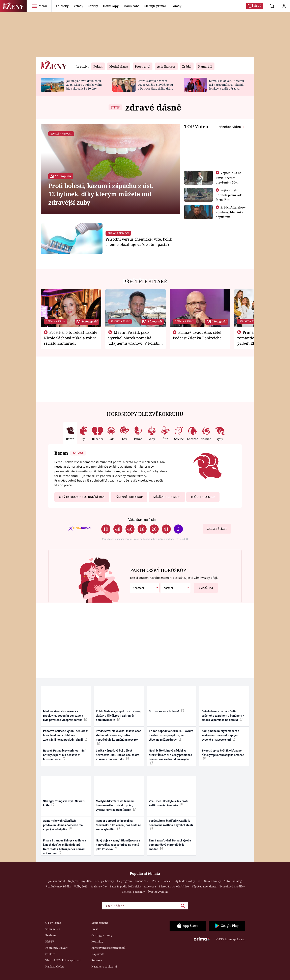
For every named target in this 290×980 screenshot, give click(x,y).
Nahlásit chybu (54, 966)
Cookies (50, 954)
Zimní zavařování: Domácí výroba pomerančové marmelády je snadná (170, 845)
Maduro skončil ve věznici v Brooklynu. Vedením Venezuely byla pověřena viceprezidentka (65, 716)
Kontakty (97, 941)
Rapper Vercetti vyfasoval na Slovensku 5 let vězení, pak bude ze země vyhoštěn (118, 825)
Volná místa (53, 929)
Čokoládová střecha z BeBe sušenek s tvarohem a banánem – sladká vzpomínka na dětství (223, 716)
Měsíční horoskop (167, 497)
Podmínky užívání (57, 948)
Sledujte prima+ (155, 6)
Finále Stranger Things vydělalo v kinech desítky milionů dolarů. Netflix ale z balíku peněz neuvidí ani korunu (65, 847)
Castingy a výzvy (102, 935)
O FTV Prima (53, 923)
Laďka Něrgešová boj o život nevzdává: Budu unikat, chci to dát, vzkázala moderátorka (118, 755)
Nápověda (98, 954)
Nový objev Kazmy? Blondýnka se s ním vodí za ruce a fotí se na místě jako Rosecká (118, 845)
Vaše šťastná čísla (142, 520)
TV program (124, 881)
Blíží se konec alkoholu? (166, 711)
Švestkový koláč (158, 892)
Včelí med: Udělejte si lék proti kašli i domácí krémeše (168, 803)
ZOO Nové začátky (209, 881)
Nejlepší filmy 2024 (80, 881)
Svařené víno (99, 886)
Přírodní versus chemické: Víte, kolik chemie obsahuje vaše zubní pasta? (139, 242)
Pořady (176, 6)
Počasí (167, 881)
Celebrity (62, 6)
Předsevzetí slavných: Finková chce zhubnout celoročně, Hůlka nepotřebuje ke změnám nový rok (119, 737)
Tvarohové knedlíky (232, 886)
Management (100, 923)
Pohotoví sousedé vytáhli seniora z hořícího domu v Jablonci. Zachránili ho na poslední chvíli (65, 735)
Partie (156, 881)
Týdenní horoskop (129, 497)
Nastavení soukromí (104, 966)
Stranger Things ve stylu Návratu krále (64, 803)
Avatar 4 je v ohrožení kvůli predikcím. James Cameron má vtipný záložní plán (63, 825)
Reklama (51, 935)
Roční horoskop (203, 497)
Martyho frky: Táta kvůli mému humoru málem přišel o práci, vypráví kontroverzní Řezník (116, 805)
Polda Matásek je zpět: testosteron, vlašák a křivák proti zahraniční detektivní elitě (119, 716)
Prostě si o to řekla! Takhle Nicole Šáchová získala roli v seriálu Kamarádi (71, 338)
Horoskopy (111, 6)
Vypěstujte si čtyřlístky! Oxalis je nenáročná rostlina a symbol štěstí (171, 825)
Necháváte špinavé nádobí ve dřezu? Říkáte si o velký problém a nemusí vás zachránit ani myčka (170, 757)
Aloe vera (150, 886)
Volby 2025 (81, 886)
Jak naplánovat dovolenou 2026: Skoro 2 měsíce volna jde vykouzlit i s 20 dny (84, 85)
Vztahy (78, 6)
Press (95, 929)
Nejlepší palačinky (134, 892)
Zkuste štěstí (217, 529)
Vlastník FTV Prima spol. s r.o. (64, 960)
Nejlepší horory (104, 881)
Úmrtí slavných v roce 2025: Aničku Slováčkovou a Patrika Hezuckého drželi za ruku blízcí (156, 86)
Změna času (142, 881)
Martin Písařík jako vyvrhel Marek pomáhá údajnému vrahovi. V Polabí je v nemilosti (134, 340)
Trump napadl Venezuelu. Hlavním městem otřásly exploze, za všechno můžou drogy (171, 735)
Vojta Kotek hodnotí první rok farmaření (229, 195)
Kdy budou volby (184, 881)
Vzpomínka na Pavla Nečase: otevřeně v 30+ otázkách (229, 180)
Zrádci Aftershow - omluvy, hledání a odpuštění (231, 212)
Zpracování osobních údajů (108, 948)
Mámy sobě (131, 6)
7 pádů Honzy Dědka (58, 886)
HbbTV (50, 941)
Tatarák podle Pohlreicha (125, 886)
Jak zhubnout (57, 881)
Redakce (97, 960)
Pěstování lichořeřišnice (174, 886)
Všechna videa (230, 127)
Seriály (93, 6)
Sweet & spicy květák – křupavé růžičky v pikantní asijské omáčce (223, 755)
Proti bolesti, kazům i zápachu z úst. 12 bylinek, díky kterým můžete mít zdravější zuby (101, 194)
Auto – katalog (233, 881)
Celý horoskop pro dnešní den (82, 497)
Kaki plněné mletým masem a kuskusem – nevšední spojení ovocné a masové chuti (220, 735)
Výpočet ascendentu (204, 886)
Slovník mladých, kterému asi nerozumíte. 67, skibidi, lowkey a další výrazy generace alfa (227, 86)
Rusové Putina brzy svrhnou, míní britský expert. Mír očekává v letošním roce (64, 755)
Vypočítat (204, 586)
